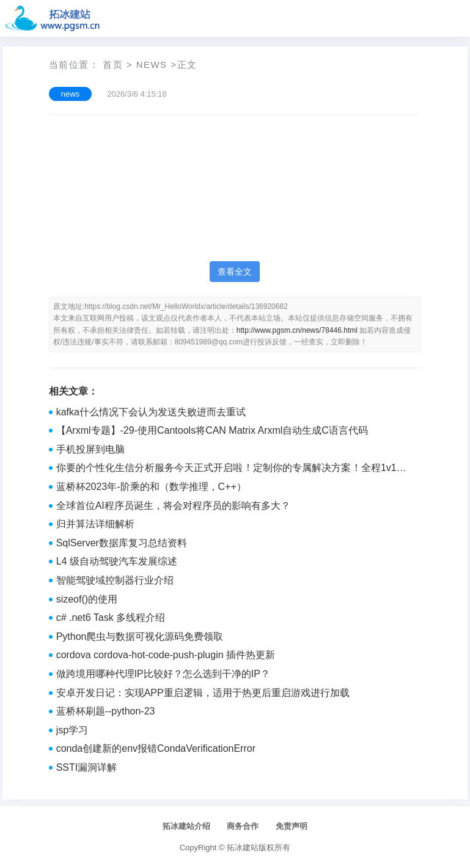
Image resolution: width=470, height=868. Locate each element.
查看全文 (235, 272)
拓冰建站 (243, 848)
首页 (113, 65)
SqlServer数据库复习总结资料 (122, 543)
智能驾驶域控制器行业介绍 (115, 580)
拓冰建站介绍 (186, 826)
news (152, 65)
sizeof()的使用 (87, 599)
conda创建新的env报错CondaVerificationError (156, 748)
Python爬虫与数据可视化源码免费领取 (140, 636)
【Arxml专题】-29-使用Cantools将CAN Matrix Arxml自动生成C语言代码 (212, 430)
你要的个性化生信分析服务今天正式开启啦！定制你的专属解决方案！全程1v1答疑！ (231, 469)
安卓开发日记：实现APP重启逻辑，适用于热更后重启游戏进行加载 (203, 693)
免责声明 (292, 826)
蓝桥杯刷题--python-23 (106, 711)
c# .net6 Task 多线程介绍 (111, 618)
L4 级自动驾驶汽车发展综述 (117, 561)
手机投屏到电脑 (90, 449)
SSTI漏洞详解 (87, 767)
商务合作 (243, 826)
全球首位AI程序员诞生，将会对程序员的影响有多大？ (173, 506)
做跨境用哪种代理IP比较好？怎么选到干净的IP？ (163, 674)
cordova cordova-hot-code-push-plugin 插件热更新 (166, 655)
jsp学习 (72, 730)
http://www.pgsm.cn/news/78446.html (297, 330)
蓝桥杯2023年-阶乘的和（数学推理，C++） (151, 487)
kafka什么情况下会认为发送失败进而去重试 (151, 412)
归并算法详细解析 (95, 524)
